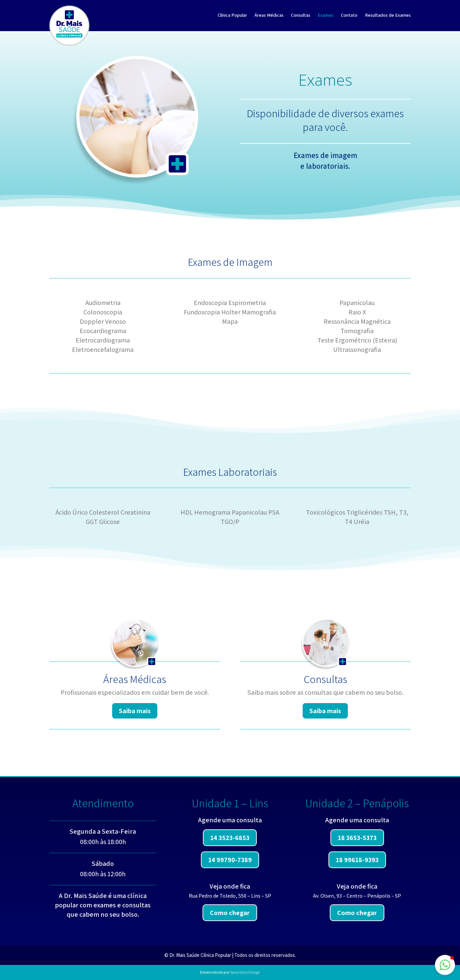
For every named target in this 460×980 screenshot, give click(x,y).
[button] (445, 965)
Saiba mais (135, 711)
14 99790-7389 (230, 860)
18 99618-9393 (357, 860)
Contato (349, 15)
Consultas (301, 15)
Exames (326, 15)
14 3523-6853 (230, 838)
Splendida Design (245, 972)
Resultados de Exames (388, 15)
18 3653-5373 (357, 838)
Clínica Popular (232, 15)
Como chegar (230, 913)
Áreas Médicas (269, 15)
